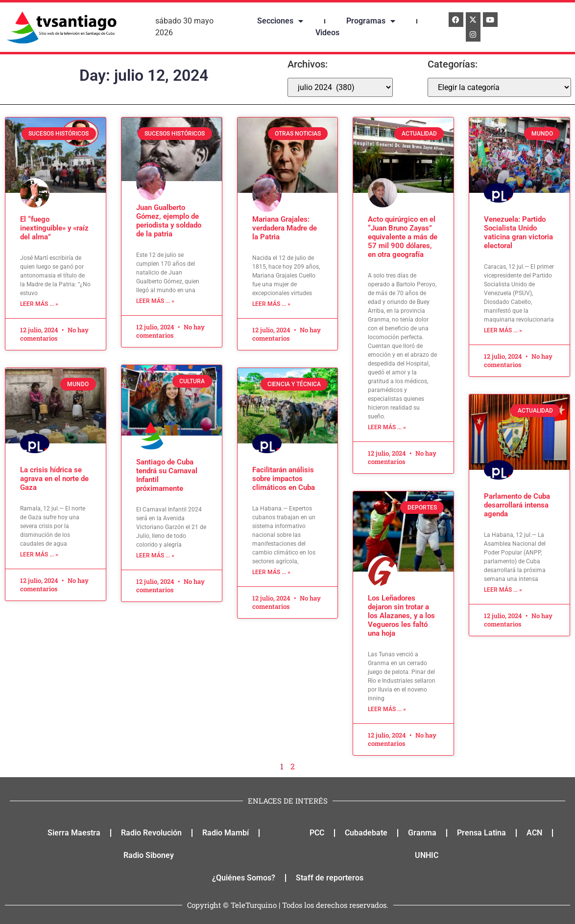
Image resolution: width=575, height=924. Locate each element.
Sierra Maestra (74, 833)
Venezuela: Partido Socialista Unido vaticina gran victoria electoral (518, 232)
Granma (422, 833)
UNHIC (427, 855)
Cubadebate (366, 833)
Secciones (280, 21)
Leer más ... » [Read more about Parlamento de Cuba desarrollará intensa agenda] (503, 590)
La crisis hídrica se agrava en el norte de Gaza (54, 479)
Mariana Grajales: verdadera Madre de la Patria (285, 228)
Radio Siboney (149, 855)
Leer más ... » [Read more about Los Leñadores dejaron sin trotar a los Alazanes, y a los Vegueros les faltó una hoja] (387, 709)
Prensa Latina (481, 833)
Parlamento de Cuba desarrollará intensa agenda (517, 505)
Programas (371, 21)
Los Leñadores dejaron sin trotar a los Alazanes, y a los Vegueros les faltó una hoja (401, 616)
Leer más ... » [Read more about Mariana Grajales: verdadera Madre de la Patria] (271, 304)
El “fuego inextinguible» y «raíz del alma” (54, 228)
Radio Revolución (151, 833)
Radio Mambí (226, 833)
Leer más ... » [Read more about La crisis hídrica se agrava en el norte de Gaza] (39, 554)
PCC (317, 833)
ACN (534, 833)
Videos (327, 33)
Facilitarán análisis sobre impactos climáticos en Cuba (284, 479)
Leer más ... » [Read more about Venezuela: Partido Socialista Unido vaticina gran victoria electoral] (503, 330)
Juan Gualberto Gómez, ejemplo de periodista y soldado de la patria (169, 221)
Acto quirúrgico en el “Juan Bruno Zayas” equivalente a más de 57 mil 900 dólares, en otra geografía (403, 237)
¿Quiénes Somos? (244, 878)
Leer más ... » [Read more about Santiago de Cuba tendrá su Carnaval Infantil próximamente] (155, 555)
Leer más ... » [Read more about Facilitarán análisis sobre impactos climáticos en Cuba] (271, 572)
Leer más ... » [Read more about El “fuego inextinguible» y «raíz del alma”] (39, 304)
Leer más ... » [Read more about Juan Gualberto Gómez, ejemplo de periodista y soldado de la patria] (155, 301)
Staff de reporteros (330, 878)
